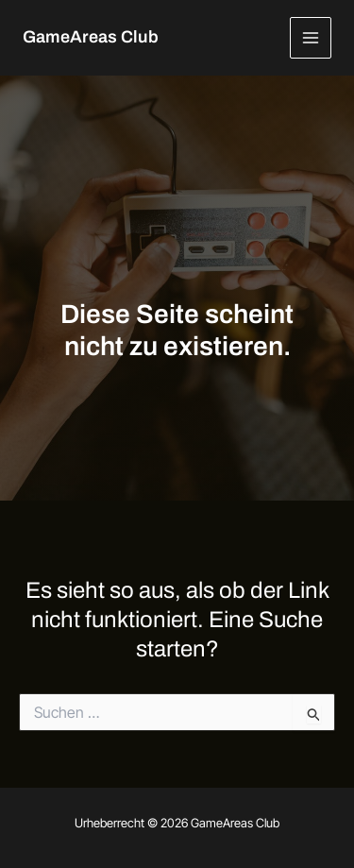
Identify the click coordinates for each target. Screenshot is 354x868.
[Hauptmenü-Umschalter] (311, 38)
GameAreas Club (91, 37)
